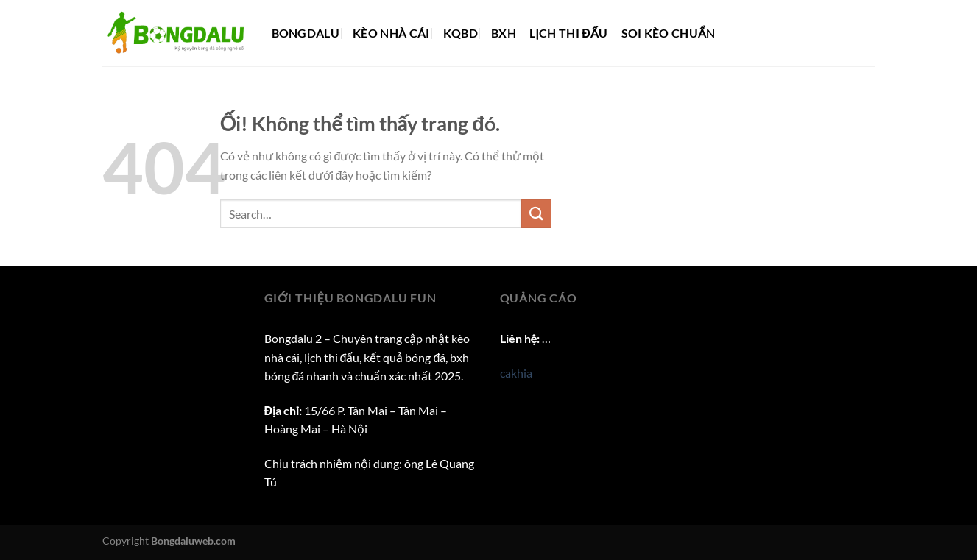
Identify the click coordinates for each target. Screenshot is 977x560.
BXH (504, 33)
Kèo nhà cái (391, 33)
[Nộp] (536, 214)
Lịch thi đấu (569, 33)
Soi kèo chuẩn (669, 33)
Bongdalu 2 (293, 338)
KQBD (461, 33)
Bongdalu (306, 33)
